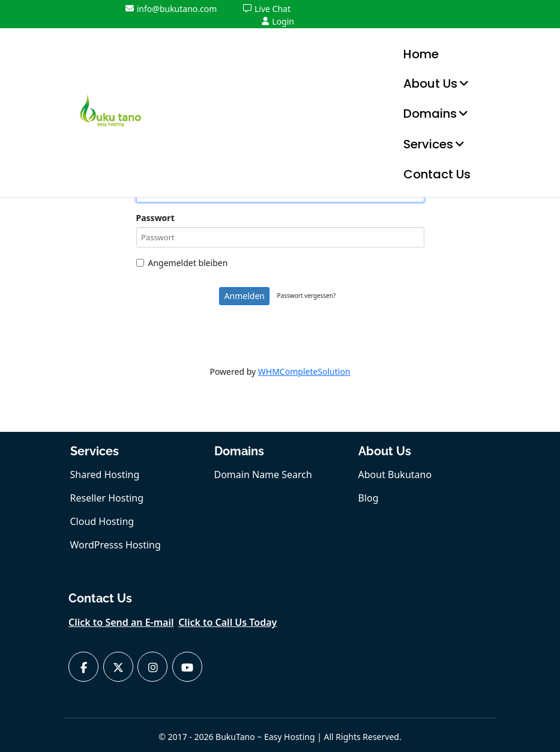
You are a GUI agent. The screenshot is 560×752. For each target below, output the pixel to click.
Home (421, 54)
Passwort (155, 218)
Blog (369, 498)
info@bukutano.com (171, 9)
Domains (430, 114)
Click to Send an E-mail (121, 622)
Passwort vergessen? (307, 296)
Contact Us (437, 174)
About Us (430, 83)
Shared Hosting (105, 475)
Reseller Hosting (107, 498)
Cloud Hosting (102, 521)
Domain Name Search (263, 475)
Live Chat (267, 9)
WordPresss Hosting (116, 545)
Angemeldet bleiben (182, 263)
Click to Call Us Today (227, 622)
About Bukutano (395, 475)
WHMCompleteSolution (304, 371)
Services (428, 144)
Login (278, 21)
